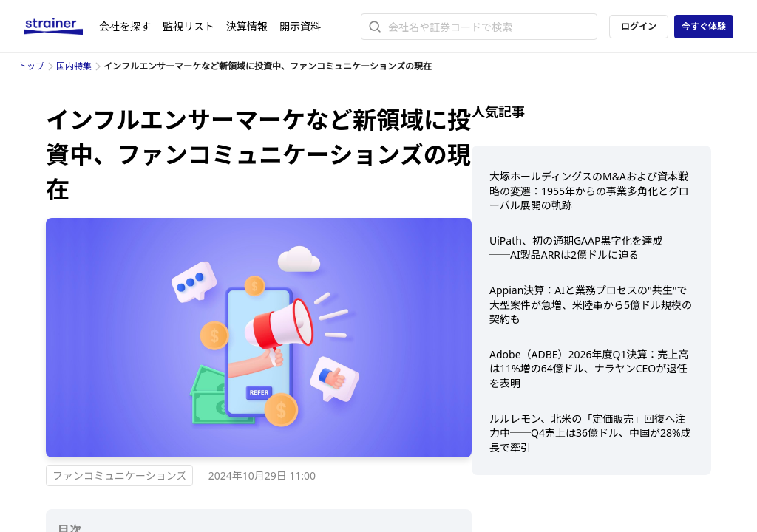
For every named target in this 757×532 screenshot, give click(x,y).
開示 (300, 26)
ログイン (639, 26)
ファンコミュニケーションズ (119, 475)
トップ (31, 66)
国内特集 (74, 66)
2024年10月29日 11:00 (262, 475)
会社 (125, 26)
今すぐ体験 (704, 26)
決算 (247, 26)
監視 (189, 26)
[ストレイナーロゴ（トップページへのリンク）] (61, 27)
